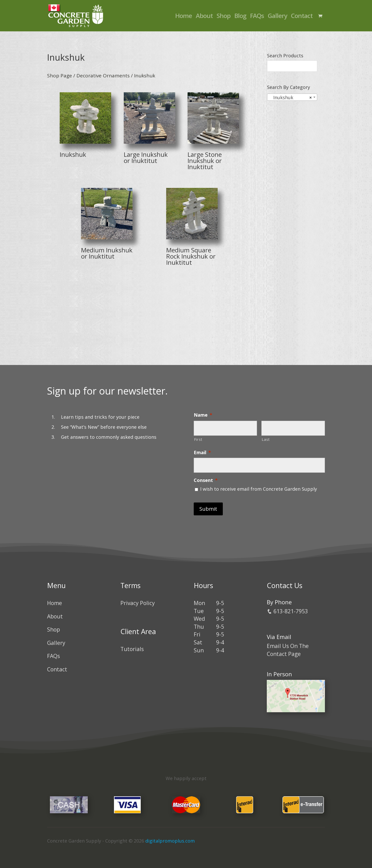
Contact (302, 17)
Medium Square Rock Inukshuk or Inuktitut (191, 256)
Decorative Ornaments (103, 76)
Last (266, 439)
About (204, 17)
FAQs (257, 17)
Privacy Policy (138, 603)
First (198, 439)
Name (203, 415)
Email (202, 453)
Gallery (277, 17)
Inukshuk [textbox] (291, 97)
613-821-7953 (287, 611)
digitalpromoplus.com (170, 841)
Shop (224, 17)
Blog (240, 17)
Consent (206, 480)
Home (184, 17)
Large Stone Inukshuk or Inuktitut (205, 161)
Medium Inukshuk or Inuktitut (107, 253)
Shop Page (60, 76)
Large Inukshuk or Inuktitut (146, 157)
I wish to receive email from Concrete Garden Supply (259, 489)
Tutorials (132, 649)
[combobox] (292, 97)
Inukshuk (73, 154)
